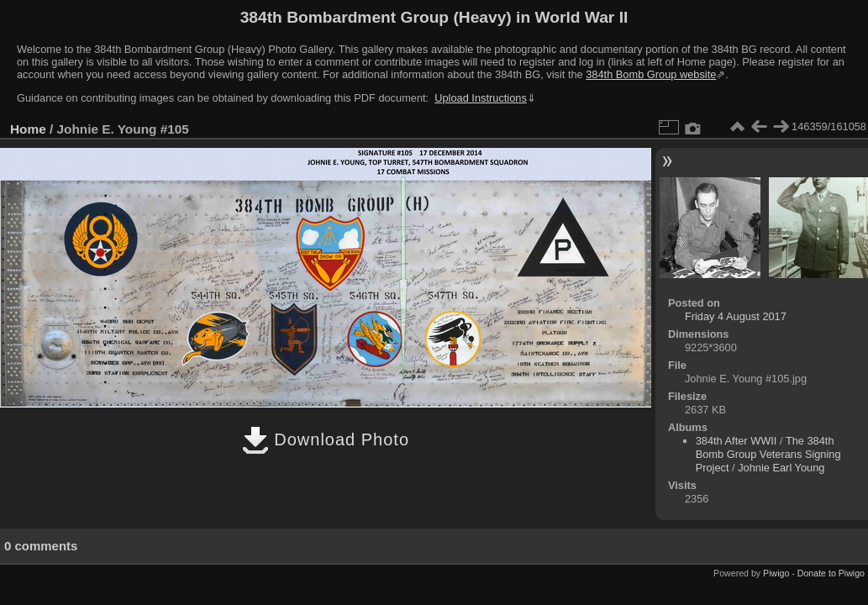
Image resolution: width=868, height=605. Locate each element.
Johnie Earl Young (781, 468)
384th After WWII (736, 441)
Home (28, 129)
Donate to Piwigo (831, 573)
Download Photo (326, 439)
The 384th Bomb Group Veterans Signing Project (768, 454)
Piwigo (776, 573)
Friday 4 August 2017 (736, 316)
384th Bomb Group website (651, 74)
